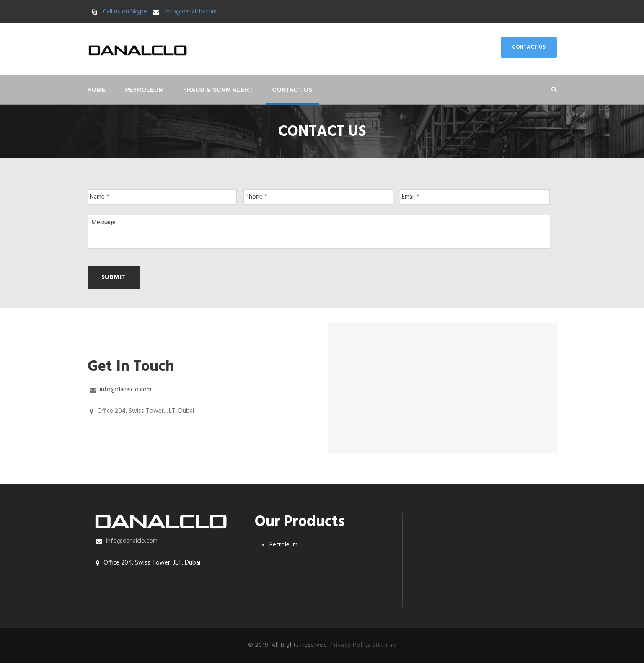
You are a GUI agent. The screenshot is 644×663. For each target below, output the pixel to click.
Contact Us (292, 90)
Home (97, 90)
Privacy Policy (350, 645)
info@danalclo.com (191, 12)
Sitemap (384, 645)
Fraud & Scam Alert (218, 90)
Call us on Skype (125, 12)
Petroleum (145, 90)
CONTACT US (529, 47)
